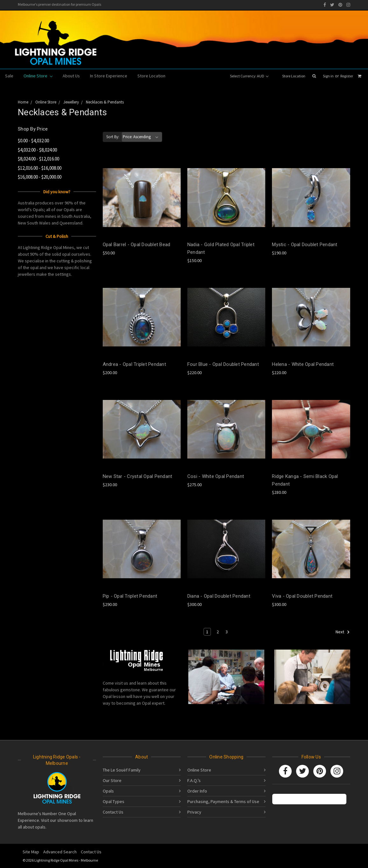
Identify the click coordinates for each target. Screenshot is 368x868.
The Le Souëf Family (122, 770)
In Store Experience (109, 76)
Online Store (38, 76)
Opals (108, 791)
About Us (71, 76)
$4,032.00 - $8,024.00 (37, 150)
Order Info (197, 791)
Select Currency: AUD (249, 76)
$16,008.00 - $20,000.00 (40, 177)
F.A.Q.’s (194, 780)
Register (347, 76)
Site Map (31, 852)
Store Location (294, 76)
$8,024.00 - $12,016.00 (38, 159)
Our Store (112, 780)
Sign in (328, 76)
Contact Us (113, 812)
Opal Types (114, 801)
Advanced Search (60, 852)
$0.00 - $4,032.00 (33, 141)
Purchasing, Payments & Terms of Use (223, 801)
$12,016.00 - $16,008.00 (40, 168)
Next (343, 632)
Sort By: (113, 137)
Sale (9, 76)
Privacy (194, 812)
